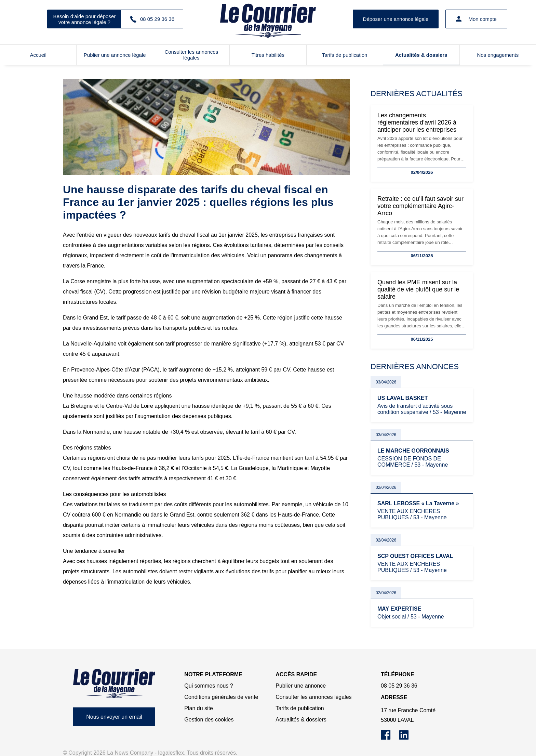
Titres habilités (268, 55)
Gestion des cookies (209, 720)
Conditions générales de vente (221, 697)
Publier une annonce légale (115, 55)
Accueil (38, 55)
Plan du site (199, 708)
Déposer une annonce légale (396, 19)
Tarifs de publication (345, 55)
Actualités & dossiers (421, 55)
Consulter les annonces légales (191, 55)
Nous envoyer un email (114, 717)
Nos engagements (498, 55)
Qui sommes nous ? (209, 686)
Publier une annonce (301, 686)
